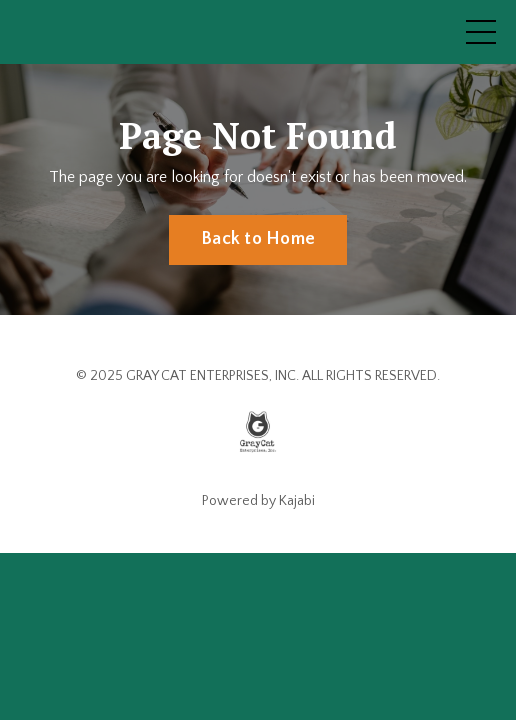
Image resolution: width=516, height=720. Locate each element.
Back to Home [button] (258, 239)
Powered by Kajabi (258, 501)
